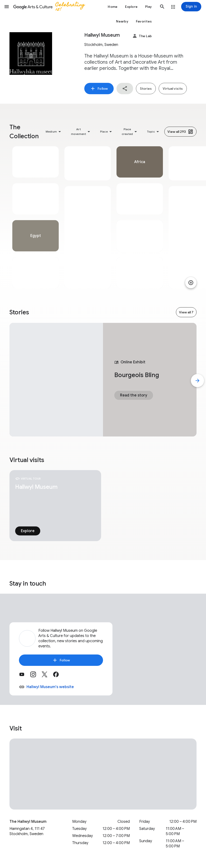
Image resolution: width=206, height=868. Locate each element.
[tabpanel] (36, 217)
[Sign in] (191, 7)
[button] (7, 7)
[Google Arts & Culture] (51, 7)
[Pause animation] (191, 283)
